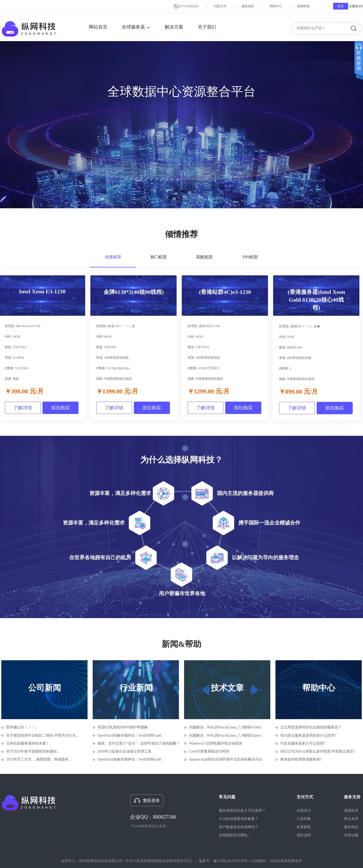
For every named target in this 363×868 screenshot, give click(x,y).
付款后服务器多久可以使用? (303, 743)
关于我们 (207, 27)
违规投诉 (351, 811)
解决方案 (174, 27)
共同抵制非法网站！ (235, 835)
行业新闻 (136, 688)
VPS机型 (250, 257)
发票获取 (304, 827)
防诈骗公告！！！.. (21, 727)
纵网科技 (304, 6)
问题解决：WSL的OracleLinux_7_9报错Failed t (225, 727)
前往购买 (60, 408)
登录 (341, 6)
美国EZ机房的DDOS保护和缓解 (123, 727)
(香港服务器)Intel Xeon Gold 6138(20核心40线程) (316, 300)
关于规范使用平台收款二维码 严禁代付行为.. (42, 735)
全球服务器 (136, 27)
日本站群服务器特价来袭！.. (29, 743)
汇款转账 (304, 819)
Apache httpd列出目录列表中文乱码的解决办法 (226, 759)
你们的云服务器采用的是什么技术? (308, 735)
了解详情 (23, 408)
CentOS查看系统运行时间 (209, 751)
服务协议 (351, 827)
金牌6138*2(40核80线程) (134, 292)
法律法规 (351, 835)
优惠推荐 (113, 257)
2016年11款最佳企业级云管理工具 (124, 751)
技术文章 (227, 688)
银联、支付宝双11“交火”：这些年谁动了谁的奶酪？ (138, 743)
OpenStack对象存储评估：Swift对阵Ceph (129, 735)
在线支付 (304, 811)
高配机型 (204, 257)
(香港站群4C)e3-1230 (225, 292)
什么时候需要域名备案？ (239, 819)
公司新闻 (45, 688)
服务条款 (248, 6)
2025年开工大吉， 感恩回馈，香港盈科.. (38, 759)
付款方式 (220, 6)
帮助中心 (276, 6)
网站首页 (98, 27)
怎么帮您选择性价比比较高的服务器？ (311, 727)
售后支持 (351, 819)
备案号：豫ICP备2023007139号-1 (225, 861)
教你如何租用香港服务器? (301, 759)
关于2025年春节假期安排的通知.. (32, 751)
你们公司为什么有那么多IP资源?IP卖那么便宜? (318, 751)
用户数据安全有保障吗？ (239, 827)
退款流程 (304, 835)
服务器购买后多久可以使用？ (242, 811)
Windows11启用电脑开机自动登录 (216, 743)
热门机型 (159, 257)
